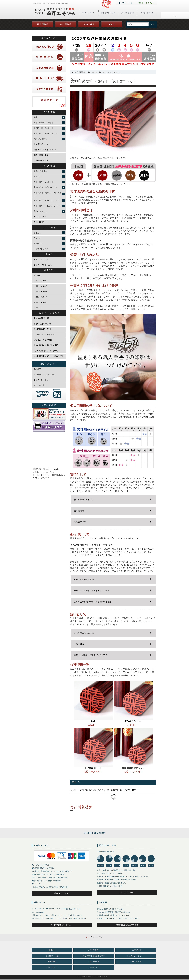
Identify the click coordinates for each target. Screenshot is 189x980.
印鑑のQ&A (94, 967)
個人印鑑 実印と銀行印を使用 (46, 345)
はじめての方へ (94, 950)
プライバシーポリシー (43, 380)
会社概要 (37, 369)
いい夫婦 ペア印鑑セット (44, 334)
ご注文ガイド (52, 967)
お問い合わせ (94, 962)
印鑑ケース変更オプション (45, 150)
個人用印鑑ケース (41, 144)
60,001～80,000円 (40, 302)
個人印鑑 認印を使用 (42, 329)
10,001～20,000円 (40, 286)
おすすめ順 (84, 790)
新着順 (93, 790)
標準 (134, 790)
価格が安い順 (104, 790)
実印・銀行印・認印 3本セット (99, 72)
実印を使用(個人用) (42, 318)
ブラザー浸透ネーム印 (43, 265)
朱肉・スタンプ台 (41, 260)
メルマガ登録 (136, 950)
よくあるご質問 (40, 385)
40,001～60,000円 (40, 297)
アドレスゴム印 (40, 217)
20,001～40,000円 (40, 292)
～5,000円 (38, 275)
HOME (52, 950)
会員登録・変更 (52, 956)
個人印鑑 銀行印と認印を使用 (46, 351)
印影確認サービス (41, 161)
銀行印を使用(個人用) (42, 324)
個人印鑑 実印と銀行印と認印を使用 (49, 356)
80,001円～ (38, 308)
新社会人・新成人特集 (43, 340)
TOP (73, 72)
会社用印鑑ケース (41, 222)
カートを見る (136, 962)
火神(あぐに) (117, 72)
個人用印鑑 (81, 72)
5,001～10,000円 (40, 281)
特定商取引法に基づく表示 (45, 375)
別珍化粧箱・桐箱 (41, 155)
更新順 (127, 790)
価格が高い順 (117, 790)
